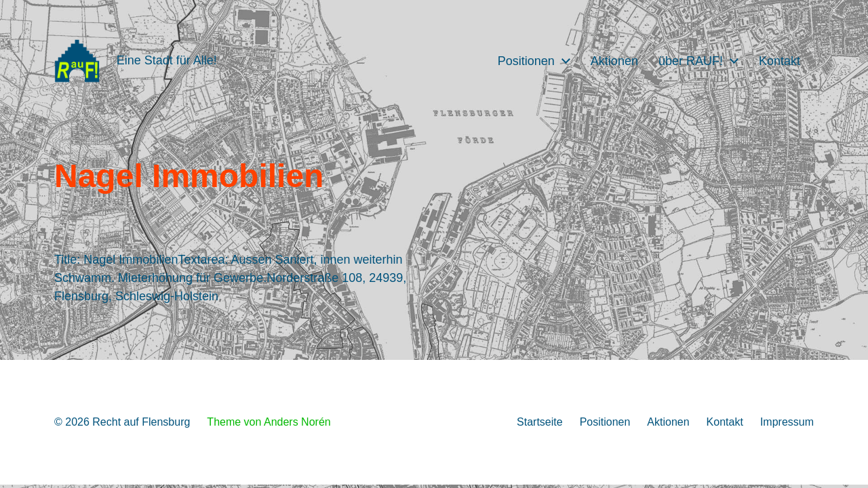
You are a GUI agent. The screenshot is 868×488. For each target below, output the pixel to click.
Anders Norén (297, 422)
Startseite (540, 422)
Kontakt (780, 61)
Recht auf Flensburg (141, 422)
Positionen (526, 61)
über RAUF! (691, 61)
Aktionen (614, 61)
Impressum (787, 422)
